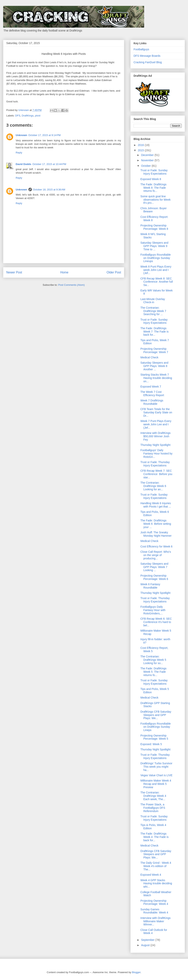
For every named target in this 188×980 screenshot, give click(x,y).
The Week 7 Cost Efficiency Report (152, 394)
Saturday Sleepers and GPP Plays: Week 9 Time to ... (154, 246)
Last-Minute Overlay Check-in (153, 301)
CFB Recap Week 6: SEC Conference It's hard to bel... (156, 622)
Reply (19, 153)
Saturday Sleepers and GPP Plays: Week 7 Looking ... (154, 567)
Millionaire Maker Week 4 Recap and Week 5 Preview (156, 784)
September (148, 940)
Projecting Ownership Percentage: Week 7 (154, 350)
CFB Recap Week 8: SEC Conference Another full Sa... (157, 282)
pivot (38, 116)
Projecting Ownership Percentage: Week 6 (154, 577)
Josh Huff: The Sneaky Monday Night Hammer (156, 534)
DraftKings (28, 116)
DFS (18, 116)
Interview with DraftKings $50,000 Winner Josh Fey (155, 436)
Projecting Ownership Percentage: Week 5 (154, 737)
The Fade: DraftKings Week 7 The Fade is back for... (155, 332)
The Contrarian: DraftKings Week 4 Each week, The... (154, 796)
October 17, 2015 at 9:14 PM (45, 135)
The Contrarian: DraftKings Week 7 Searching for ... (154, 311)
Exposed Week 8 (151, 179)
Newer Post (14, 272)
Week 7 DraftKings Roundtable (152, 402)
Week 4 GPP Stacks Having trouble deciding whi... (156, 884)
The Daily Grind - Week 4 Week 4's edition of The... (156, 866)
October (146, 166)
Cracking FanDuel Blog (148, 62)
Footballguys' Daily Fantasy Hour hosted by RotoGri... (156, 453)
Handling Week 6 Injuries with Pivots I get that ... (156, 505)
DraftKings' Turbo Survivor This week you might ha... (156, 767)
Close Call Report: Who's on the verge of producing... (156, 555)
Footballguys (141, 49)
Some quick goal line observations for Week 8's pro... (155, 200)
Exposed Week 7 (151, 387)
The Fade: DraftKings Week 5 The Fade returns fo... (153, 672)
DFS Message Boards (147, 56)
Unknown (21, 135)
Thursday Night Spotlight (155, 445)
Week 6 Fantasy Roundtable (150, 586)
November (148, 160)
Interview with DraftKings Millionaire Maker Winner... (155, 921)
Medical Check (149, 357)
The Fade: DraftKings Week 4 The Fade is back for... (155, 837)
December (148, 155)
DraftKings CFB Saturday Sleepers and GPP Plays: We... (156, 715)
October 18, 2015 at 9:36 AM (49, 190)
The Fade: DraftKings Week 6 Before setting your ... (156, 524)
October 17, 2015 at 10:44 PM (49, 164)
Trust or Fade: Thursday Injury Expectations (155, 464)
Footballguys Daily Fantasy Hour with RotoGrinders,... (153, 610)
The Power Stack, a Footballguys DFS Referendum (153, 808)
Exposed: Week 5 (151, 744)
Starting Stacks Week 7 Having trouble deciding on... (156, 378)
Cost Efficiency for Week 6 (156, 546)
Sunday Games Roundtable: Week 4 (154, 911)
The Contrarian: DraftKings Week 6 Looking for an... (154, 486)
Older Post (114, 272)
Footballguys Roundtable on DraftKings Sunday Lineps (156, 727)
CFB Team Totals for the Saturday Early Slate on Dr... (156, 412)
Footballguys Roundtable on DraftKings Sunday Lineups (156, 258)
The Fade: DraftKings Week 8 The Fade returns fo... (153, 188)
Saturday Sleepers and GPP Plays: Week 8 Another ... (154, 366)
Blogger (136, 972)
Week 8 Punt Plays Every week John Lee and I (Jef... (156, 270)
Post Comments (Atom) (71, 285)
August (146, 945)
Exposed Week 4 (151, 875)
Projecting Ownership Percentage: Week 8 (154, 227)
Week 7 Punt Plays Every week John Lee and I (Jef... (156, 424)
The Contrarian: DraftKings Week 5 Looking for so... (154, 660)
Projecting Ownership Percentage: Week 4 (154, 902)
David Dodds (23, 164)
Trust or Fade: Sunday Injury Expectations (154, 172)
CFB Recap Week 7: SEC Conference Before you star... (156, 474)
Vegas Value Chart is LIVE (156, 775)
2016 (141, 145)
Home (64, 272)
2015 (141, 150)
